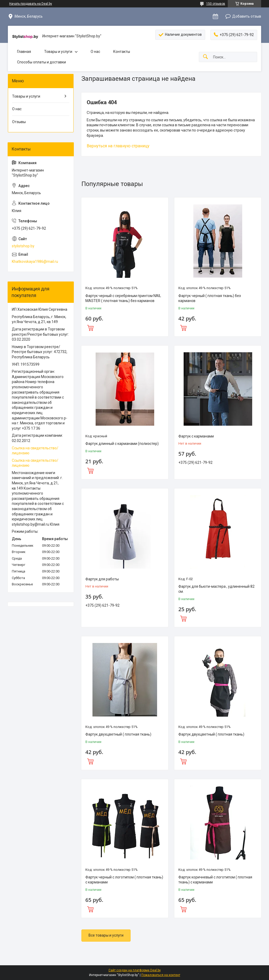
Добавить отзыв (247, 16)
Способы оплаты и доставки (42, 62)
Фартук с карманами (196, 436)
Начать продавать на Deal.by (31, 4)
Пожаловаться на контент (161, 975)
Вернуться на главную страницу (118, 146)
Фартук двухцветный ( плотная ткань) (118, 734)
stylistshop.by (23, 246)
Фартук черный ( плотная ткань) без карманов (210, 298)
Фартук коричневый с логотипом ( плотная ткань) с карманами (215, 880)
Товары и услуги (58, 52)
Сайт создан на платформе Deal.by (135, 970)
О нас (95, 52)
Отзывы (19, 122)
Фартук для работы (102, 579)
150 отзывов (216, 4)
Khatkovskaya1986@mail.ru (35, 262)
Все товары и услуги (106, 935)
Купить (125, 327)
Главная (24, 52)
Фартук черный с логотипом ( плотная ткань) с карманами (124, 880)
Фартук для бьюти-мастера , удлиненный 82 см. (216, 589)
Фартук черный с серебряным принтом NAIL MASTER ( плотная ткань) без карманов (123, 298)
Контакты (122, 52)
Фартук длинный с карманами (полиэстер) (122, 444)
